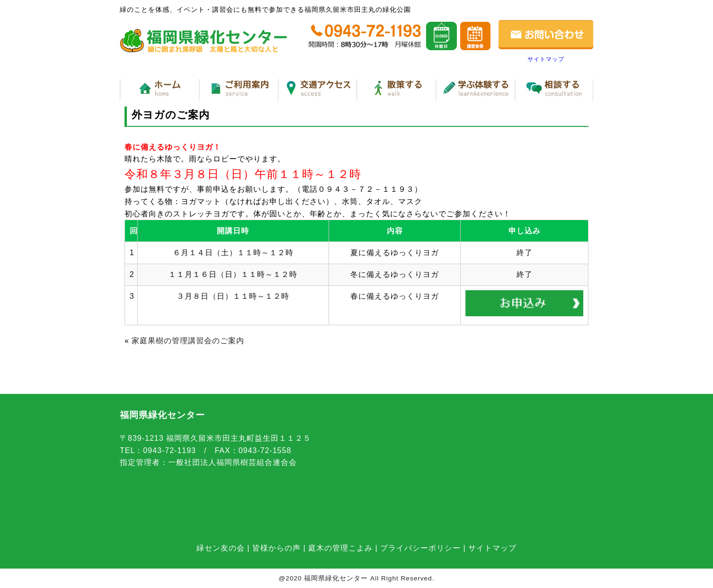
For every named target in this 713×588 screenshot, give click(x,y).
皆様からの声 (276, 548)
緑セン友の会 (221, 548)
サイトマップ (546, 59)
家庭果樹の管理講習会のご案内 (188, 341)
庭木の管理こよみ (340, 548)
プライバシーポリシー (420, 548)
